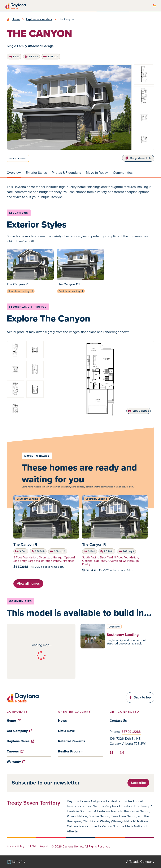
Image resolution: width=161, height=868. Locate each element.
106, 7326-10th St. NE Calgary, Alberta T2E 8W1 (128, 741)
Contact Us (118, 721)
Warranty (16, 762)
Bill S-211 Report (38, 847)
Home (16, 19)
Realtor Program (71, 751)
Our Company (19, 731)
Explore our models (39, 19)
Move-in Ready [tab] (97, 173)
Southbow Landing (21, 291)
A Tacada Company (140, 862)
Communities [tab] (123, 173)
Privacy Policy (16, 847)
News (62, 721)
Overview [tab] (14, 173)
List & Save (66, 731)
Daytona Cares (20, 741)
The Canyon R (25, 544)
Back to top (140, 697)
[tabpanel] (80, 192)
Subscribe (138, 783)
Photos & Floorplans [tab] (66, 173)
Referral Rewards (72, 741)
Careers (15, 751)
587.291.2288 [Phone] (131, 732)
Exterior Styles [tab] (36, 173)
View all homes (28, 583)
